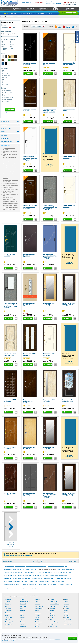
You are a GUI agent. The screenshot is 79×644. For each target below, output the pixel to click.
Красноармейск (39, 606)
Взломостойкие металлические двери (57, 566)
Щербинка (67, 617)
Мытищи (37, 620)
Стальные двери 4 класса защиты (10, 189)
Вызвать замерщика (26, 3)
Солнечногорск (54, 626)
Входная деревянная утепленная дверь (39, 582)
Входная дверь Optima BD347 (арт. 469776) (10, 354)
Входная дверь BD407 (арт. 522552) (10, 255)
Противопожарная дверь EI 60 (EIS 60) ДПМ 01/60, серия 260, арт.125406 (50, 257)
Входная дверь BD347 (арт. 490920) (49, 304)
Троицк (66, 602)
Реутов (51, 617)
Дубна (7, 626)
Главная (2, 17)
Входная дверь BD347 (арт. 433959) (29, 304)
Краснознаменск (39, 608)
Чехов (66, 611)
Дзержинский (9, 617)
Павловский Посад (55, 604)
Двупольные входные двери (9, 210)
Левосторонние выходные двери (10, 165)
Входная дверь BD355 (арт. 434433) (10, 401)
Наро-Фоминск (39, 622)
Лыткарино (38, 613)
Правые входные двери (8, 161)
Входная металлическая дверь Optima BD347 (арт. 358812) (30, 207)
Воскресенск (8, 611)
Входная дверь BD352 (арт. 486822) (10, 494)
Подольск (52, 606)
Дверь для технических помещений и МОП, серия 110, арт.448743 (50, 110)
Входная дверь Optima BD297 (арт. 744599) (69, 64)
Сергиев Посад (54, 622)
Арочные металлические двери (10, 163)
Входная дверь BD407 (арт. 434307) (69, 206)
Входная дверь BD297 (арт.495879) (29, 494)
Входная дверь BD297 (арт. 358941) (10, 448)
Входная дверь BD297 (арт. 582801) (49, 448)
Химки (66, 606)
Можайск (37, 617)
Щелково (67, 615)
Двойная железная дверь (8, 198)
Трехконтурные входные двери (10, 202)
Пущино (52, 613)
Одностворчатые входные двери (10, 173)
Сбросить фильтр (11, 113)
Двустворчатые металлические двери (36, 566)
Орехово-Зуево (54, 602)
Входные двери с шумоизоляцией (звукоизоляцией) (10, 181)
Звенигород (23, 606)
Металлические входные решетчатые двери (8, 192)
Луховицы (37, 604)
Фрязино (67, 604)
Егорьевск (23, 599)
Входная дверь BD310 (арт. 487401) (69, 110)
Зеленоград (23, 608)
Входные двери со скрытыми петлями (14, 569)
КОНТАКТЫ (49, 13)
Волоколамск (9, 608)
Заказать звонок (39, 3)
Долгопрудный (9, 622)
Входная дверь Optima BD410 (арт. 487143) (69, 304)
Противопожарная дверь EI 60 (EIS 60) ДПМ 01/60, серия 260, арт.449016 (50, 496)
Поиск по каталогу (8, 22)
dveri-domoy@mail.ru (71, 4)
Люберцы (37, 615)
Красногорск (38, 599)
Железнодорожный (25, 602)
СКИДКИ (42, 13)
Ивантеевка (23, 611)
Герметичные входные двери (9, 171)
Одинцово (52, 599)
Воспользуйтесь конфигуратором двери (19, 555)
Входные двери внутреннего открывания (28, 575)
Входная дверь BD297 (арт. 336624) (69, 157)
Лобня (36, 602)
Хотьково (67, 608)
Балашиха (8, 602)
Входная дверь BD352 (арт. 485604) (29, 255)
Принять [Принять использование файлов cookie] (72, 638)
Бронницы (8, 604)
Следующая (73, 561)
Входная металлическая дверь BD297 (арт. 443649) (30, 401)
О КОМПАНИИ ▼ (14, 13)
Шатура (66, 613)
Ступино (67, 599)
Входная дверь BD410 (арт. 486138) (30, 64)
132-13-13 (71, 2)
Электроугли (68, 624)
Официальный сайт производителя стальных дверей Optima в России (9, 5)
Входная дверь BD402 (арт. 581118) (49, 354)
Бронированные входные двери (10, 206)
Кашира (22, 615)
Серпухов (52, 624)
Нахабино (37, 624)
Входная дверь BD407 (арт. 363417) (49, 401)
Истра (22, 613)
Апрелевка (8, 599)
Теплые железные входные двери (10, 204)
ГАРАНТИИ (36, 13)
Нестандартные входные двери (10, 183)
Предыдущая (8, 561)
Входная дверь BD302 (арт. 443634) (29, 354)
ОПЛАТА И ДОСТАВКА (26, 13)
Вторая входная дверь (8, 187)
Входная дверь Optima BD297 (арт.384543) (69, 494)
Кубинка (37, 611)
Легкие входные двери (8, 175)
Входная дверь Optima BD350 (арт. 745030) (69, 401)
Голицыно (8, 613)
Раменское (52, 615)
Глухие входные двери (8, 169)
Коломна (22, 622)
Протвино (52, 608)
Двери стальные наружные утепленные (15, 566)
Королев (22, 624)
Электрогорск (68, 620)
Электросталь (68, 622)
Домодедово (8, 624)
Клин (21, 620)
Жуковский (23, 604)
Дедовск (7, 615)
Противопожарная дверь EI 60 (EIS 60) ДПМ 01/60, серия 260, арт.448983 (30, 159)
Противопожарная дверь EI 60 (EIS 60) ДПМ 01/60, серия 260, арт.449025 (50, 208)
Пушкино (52, 611)
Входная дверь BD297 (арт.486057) (30, 110)
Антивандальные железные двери (10, 167)
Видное (7, 606)
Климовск (22, 617)
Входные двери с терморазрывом (10, 185)
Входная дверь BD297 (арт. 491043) (29, 448)
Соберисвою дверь (50, 165)
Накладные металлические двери (10, 208)
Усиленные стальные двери (9, 200)
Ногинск (37, 626)
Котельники (23, 626)
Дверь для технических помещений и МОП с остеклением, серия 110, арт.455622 (11, 306)
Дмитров (7, 620)
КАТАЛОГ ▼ (5, 13)
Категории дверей (9, 17)
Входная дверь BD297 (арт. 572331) (49, 64)
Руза (51, 620)
